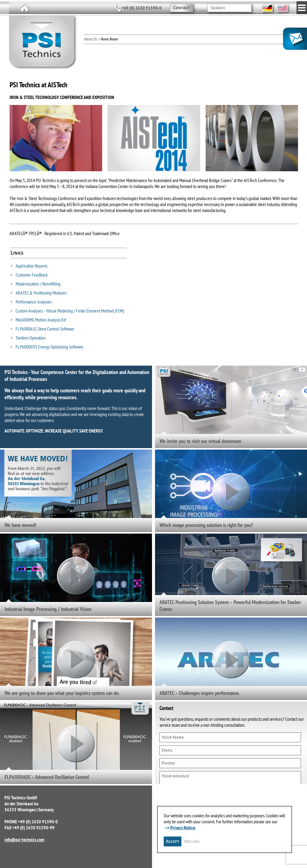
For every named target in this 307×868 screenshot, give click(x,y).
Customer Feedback (29, 275)
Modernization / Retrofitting (36, 284)
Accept (173, 841)
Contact (182, 8)
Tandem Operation (28, 338)
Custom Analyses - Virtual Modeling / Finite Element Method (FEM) (67, 311)
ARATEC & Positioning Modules (39, 293)
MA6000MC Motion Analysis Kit (38, 320)
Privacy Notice (183, 828)
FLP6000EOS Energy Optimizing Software (47, 347)
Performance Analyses (31, 302)
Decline (192, 841)
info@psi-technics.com (24, 840)
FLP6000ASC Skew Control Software (42, 329)
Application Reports (29, 266)
